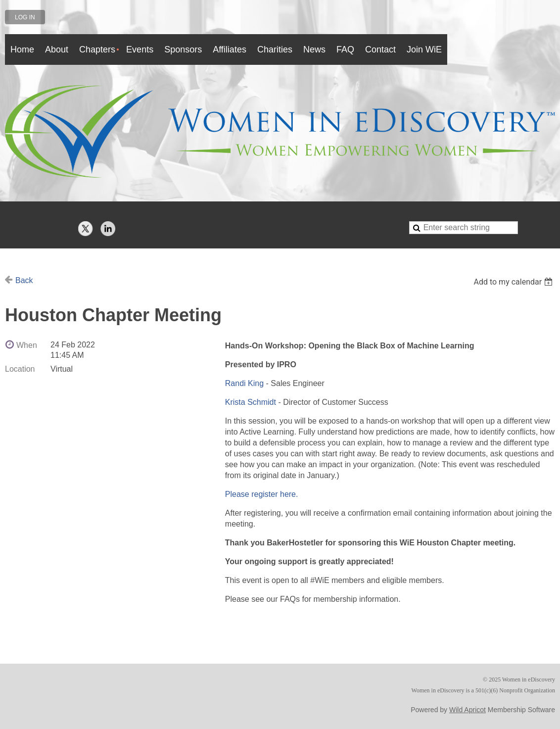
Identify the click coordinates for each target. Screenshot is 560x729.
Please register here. (262, 494)
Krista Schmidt (251, 402)
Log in (25, 17)
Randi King (244, 383)
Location (20, 369)
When (27, 345)
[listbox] (514, 282)
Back (24, 280)
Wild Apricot (467, 710)
